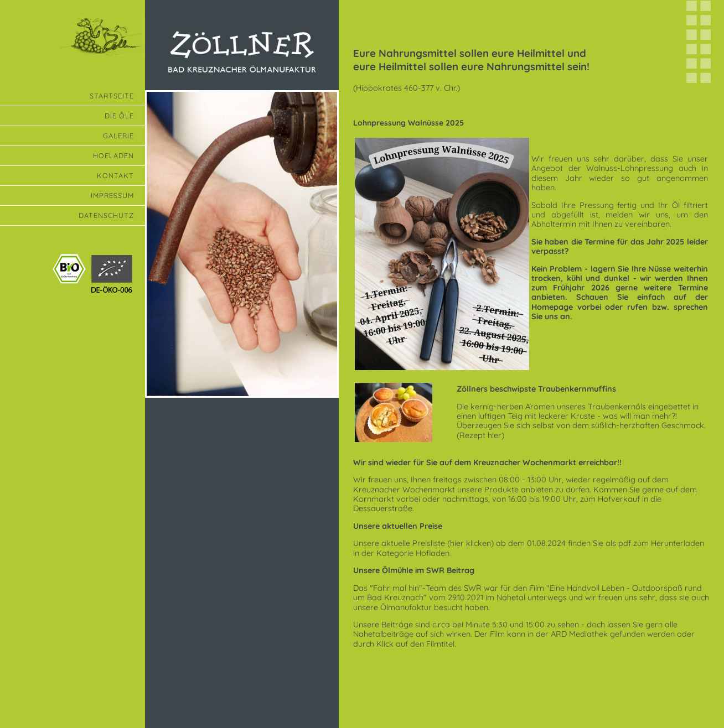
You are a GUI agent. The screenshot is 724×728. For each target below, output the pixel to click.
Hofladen (113, 155)
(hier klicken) (470, 543)
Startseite (112, 96)
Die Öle (119, 116)
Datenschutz (106, 215)
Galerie (118, 136)
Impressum (112, 195)
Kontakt (115, 175)
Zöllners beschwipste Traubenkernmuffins (536, 389)
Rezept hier (480, 435)
